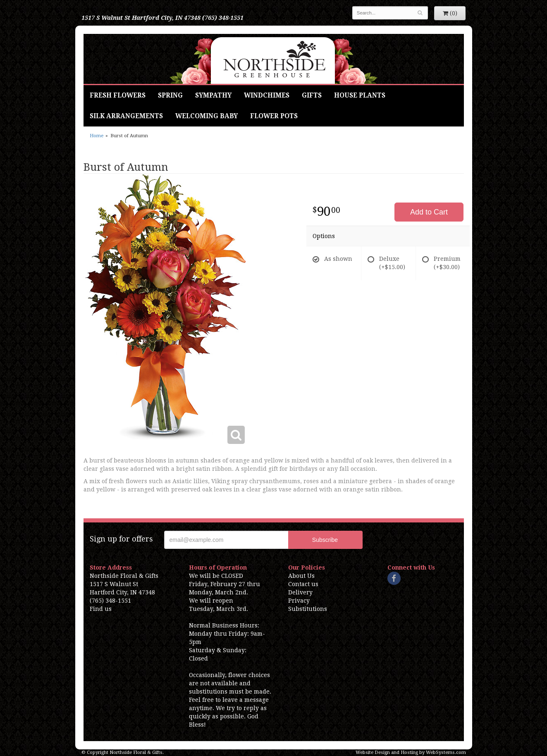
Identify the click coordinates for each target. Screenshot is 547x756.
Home (97, 136)
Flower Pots (274, 116)
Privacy (299, 601)
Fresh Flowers (118, 95)
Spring (170, 95)
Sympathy (213, 95)
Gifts (312, 95)
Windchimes (267, 95)
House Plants (360, 95)
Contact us (303, 584)
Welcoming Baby (207, 116)
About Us (301, 576)
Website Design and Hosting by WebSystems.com (411, 752)
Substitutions (308, 609)
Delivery (300, 592)
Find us (101, 609)
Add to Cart (429, 212)
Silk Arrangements (126, 116)
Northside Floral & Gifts (273, 59)
